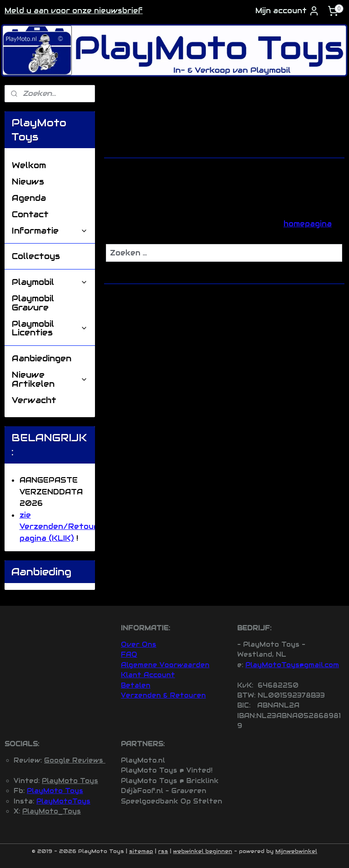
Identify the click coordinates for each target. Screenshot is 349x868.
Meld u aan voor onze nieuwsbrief (74, 11)
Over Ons (139, 644)
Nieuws (28, 182)
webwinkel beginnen (203, 851)
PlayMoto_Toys (52, 811)
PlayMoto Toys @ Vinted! (167, 770)
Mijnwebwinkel (296, 851)
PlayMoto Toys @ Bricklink (170, 781)
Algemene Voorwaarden (165, 665)
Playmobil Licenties (50, 328)
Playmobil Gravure (33, 303)
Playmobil (50, 282)
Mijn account (287, 11)
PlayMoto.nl (143, 760)
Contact (30, 214)
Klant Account (148, 675)
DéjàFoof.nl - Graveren (164, 791)
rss (163, 851)
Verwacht (34, 400)
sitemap (141, 851)
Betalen (136, 685)
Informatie (50, 231)
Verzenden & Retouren (163, 695)
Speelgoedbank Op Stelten (172, 801)
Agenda (29, 198)
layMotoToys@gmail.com (295, 665)
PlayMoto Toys (70, 781)
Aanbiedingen (42, 358)
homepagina (308, 224)
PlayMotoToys (63, 801)
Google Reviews (75, 760)
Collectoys (36, 256)
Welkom (29, 165)
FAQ (129, 654)
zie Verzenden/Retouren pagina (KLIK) (64, 527)
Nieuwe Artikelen (50, 379)
